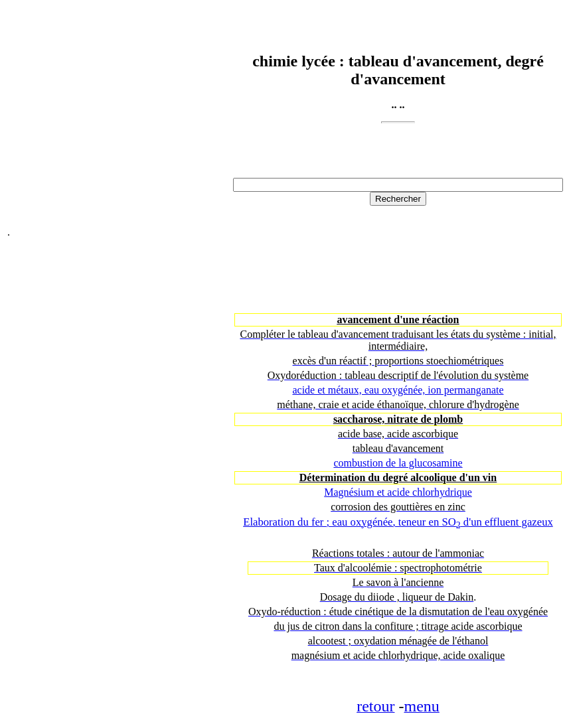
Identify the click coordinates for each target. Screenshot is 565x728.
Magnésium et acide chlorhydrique (398, 492)
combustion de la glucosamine (398, 463)
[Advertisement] (119, 123)
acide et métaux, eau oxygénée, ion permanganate (398, 390)
